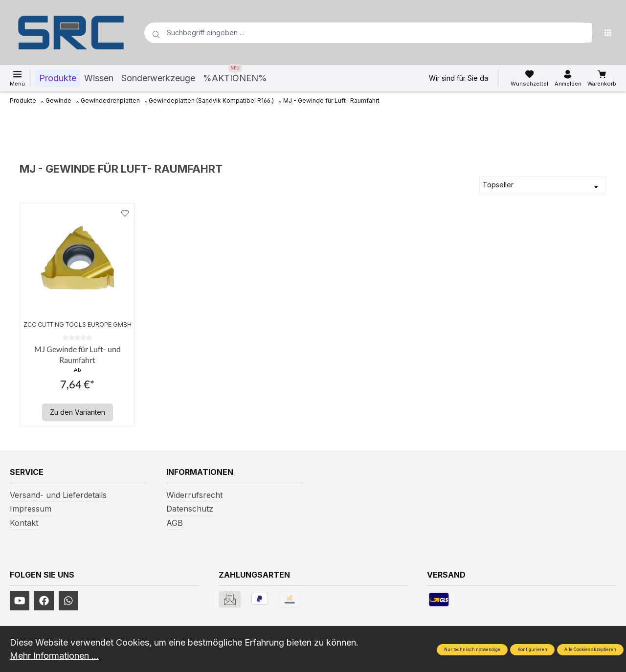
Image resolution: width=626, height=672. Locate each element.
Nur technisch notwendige (472, 650)
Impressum (31, 509)
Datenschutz (190, 509)
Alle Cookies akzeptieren (590, 650)
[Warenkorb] (602, 78)
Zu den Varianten (78, 412)
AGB (175, 523)
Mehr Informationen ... (54, 656)
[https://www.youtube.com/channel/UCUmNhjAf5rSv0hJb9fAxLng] (20, 601)
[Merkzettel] (529, 78)
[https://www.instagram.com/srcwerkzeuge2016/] (68, 601)
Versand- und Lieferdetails (58, 495)
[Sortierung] (543, 185)
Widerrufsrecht (194, 495)
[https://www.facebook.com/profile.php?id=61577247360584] (44, 601)
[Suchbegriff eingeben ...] (353, 33)
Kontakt (24, 523)
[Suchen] (582, 33)
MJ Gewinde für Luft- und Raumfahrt (78, 354)
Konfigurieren (532, 650)
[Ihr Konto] (568, 78)
